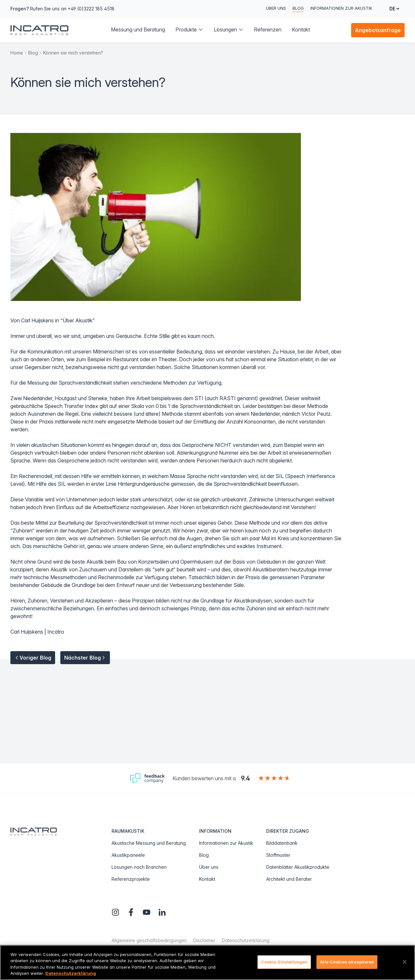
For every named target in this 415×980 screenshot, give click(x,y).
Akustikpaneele (128, 855)
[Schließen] (405, 962)
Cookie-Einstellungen (284, 962)
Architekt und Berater (289, 879)
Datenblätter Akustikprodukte (298, 867)
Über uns (276, 8)
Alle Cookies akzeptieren (347, 962)
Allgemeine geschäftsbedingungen (149, 940)
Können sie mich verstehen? (73, 53)
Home (17, 53)
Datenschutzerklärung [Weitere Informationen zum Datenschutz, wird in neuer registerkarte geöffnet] (71, 973)
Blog (298, 8)
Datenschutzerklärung (246, 940)
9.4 (245, 778)
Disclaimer (204, 940)
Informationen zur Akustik (341, 8)
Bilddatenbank (282, 843)
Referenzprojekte (131, 879)
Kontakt (207, 879)
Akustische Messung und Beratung (149, 843)
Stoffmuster (278, 855)
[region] (207, 962)
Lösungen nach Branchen (139, 867)
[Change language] (395, 9)
